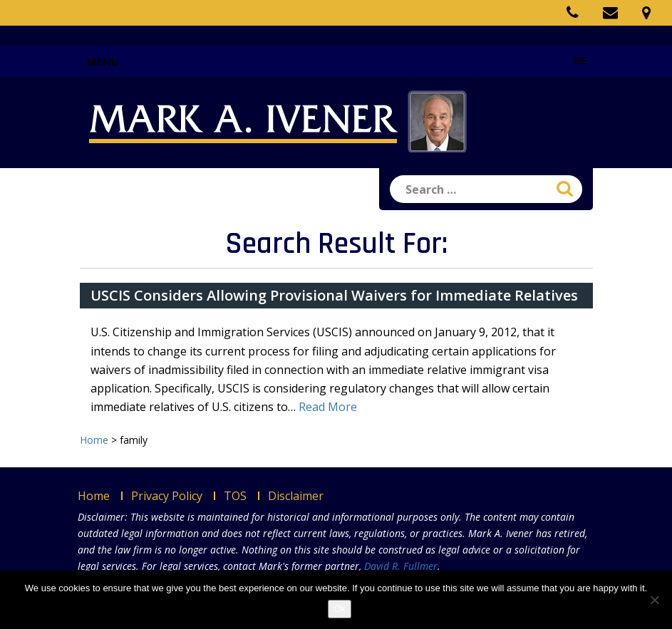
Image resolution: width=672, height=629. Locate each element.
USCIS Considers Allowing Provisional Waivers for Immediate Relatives (334, 295)
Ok (340, 609)
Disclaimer (296, 496)
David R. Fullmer (401, 566)
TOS (235, 496)
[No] (654, 600)
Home (94, 496)
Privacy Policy (167, 496)
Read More (328, 407)
